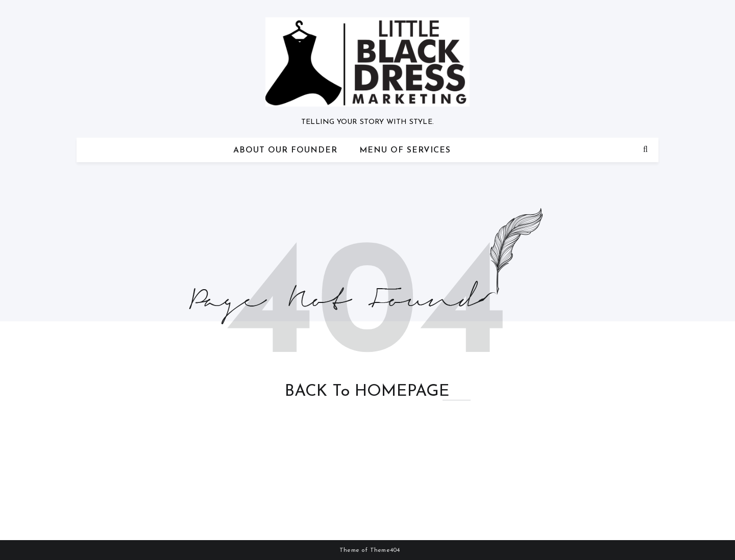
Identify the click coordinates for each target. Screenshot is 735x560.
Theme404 (385, 550)
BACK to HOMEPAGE (367, 392)
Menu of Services (405, 150)
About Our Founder (285, 150)
